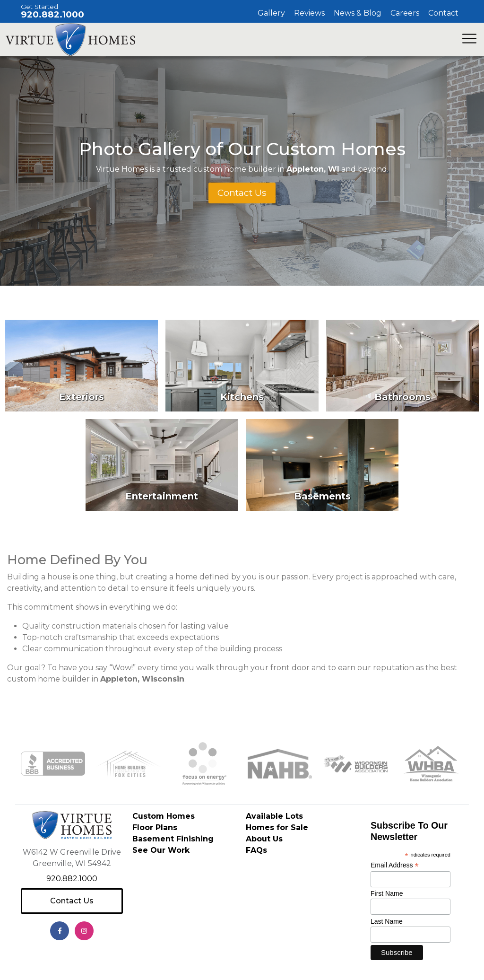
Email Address (395, 865)
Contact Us (72, 901)
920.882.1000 (52, 15)
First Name (387, 894)
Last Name (387, 921)
